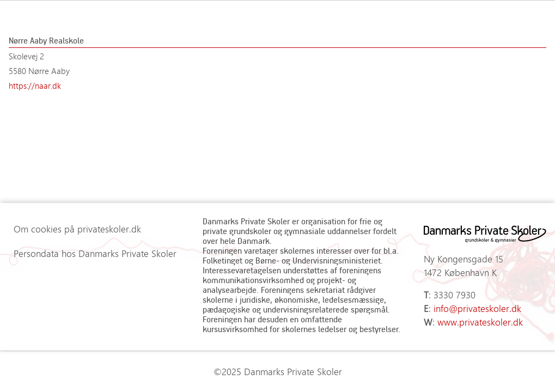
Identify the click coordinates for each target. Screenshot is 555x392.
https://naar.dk (35, 85)
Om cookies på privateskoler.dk (77, 229)
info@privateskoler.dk (477, 308)
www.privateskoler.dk (480, 322)
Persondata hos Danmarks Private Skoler (95, 253)
